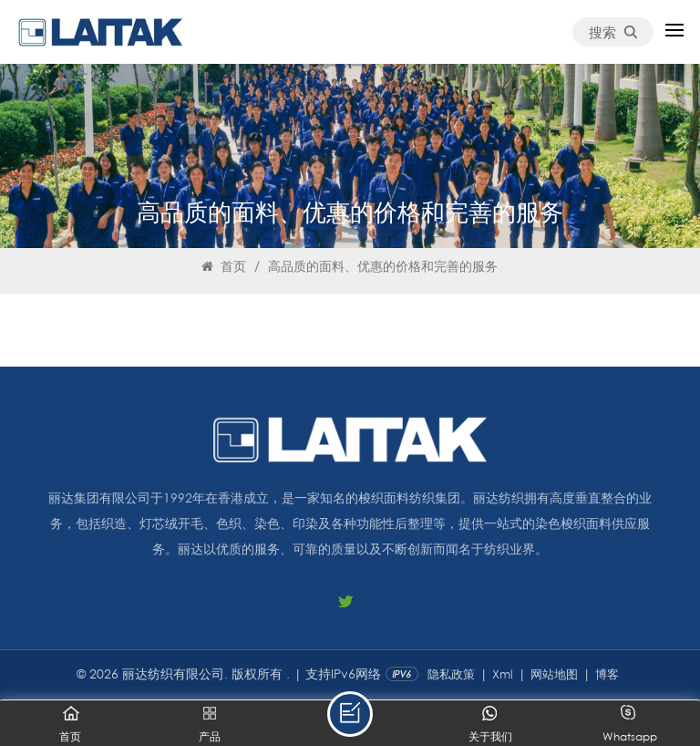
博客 (607, 674)
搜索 (613, 32)
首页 (224, 266)
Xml (503, 674)
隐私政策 (451, 674)
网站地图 (554, 674)
